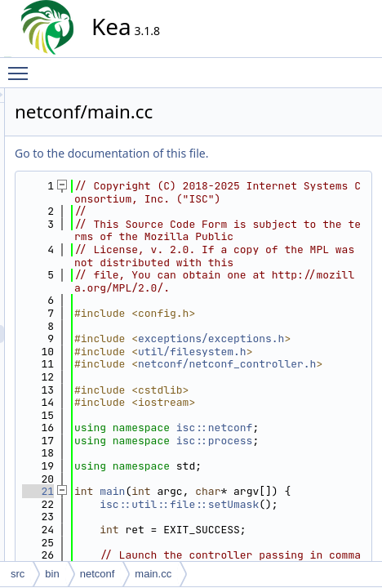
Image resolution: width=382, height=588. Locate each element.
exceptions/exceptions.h (291, 434)
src (18, 574)
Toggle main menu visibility (22, 66)
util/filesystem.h (291, 459)
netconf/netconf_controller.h (291, 486)
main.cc (153, 574)
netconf (98, 574)
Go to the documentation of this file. (258, 153)
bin (52, 574)
